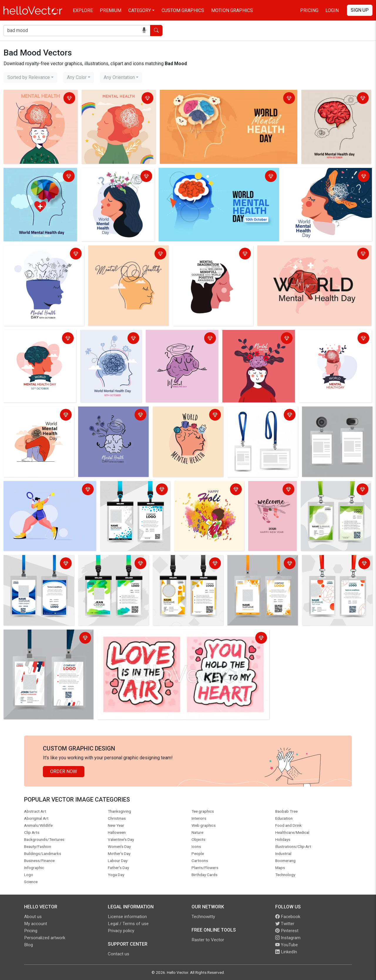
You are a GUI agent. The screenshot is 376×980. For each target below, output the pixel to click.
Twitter (285, 924)
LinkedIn (286, 952)
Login (332, 10)
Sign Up (360, 10)
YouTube (287, 945)
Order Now (64, 771)
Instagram (288, 938)
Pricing (309, 10)
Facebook (288, 917)
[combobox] (30, 77)
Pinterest (287, 931)
